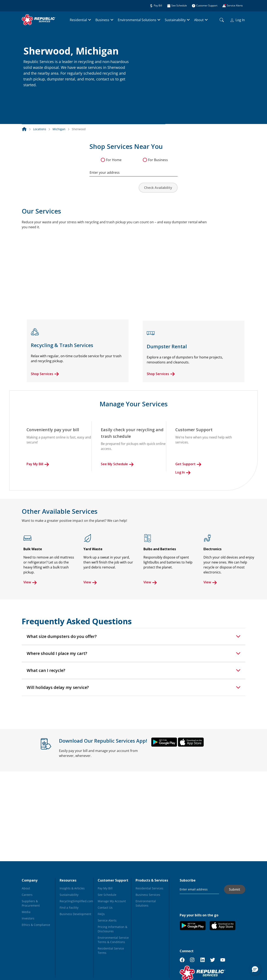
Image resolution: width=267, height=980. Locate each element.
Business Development (75, 914)
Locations (40, 129)
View (30, 582)
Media (26, 912)
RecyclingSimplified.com (76, 901)
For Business (158, 160)
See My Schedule (117, 464)
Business (102, 20)
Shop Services (45, 374)
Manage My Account (112, 901)
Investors (28, 918)
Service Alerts (107, 920)
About (199, 20)
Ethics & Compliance (36, 925)
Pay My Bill (38, 464)
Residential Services (149, 888)
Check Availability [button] (158, 188)
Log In (238, 20)
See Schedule (107, 895)
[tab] (133, 636)
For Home (114, 160)
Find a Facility (69, 908)
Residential (78, 20)
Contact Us (105, 908)
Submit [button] (235, 889)
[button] (28, 94)
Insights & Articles (72, 888)
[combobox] (133, 170)
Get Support (188, 464)
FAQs (101, 914)
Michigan (59, 129)
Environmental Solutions (137, 20)
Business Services (148, 895)
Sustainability (175, 20)
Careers (27, 895)
